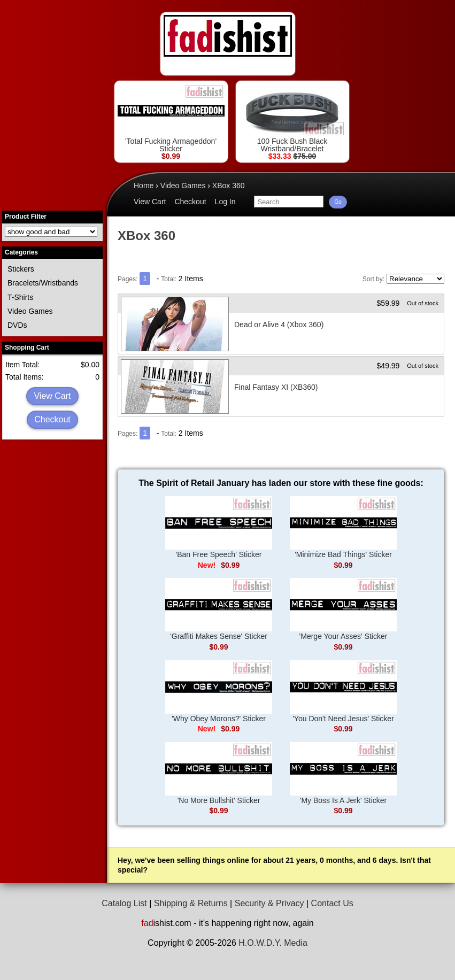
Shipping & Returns (191, 903)
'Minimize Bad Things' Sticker (343, 527)
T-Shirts (20, 297)
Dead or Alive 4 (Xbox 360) (279, 325)
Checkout (52, 419)
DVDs (17, 325)
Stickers (21, 269)
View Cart (52, 396)
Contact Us (332, 903)
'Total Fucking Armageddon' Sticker (171, 118)
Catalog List (124, 903)
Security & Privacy (269, 903)
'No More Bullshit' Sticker (219, 773)
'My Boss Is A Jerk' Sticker (343, 773)
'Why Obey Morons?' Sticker (219, 692)
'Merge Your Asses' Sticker (343, 609)
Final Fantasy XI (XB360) (276, 387)
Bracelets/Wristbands (43, 283)
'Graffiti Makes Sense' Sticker (219, 609)
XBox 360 (229, 186)
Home (144, 186)
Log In (225, 202)
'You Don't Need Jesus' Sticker (343, 692)
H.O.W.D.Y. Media (273, 943)
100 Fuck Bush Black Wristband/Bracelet (292, 118)
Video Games (30, 311)
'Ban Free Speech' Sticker (219, 527)
